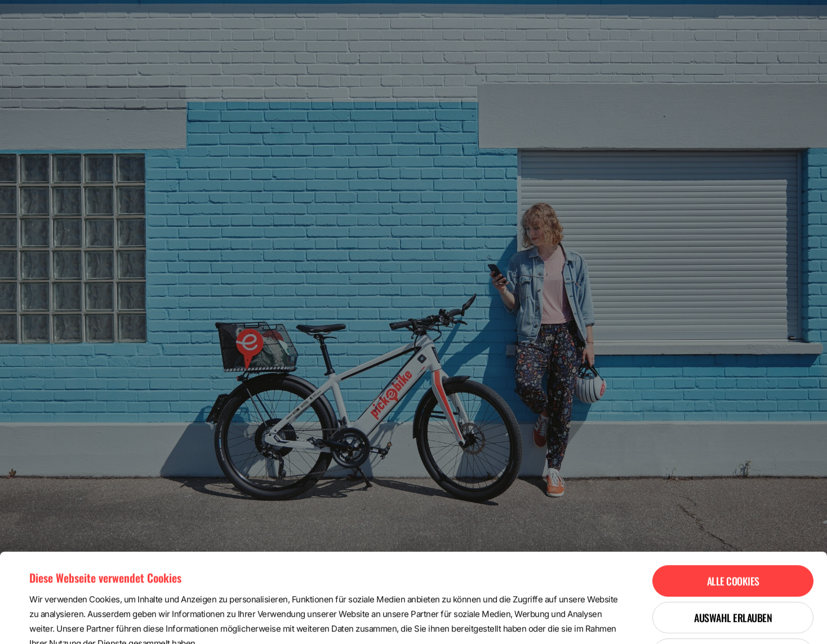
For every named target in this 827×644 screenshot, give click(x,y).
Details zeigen (475, 622)
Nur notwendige (733, 571)
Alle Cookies (733, 498)
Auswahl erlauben (733, 534)
